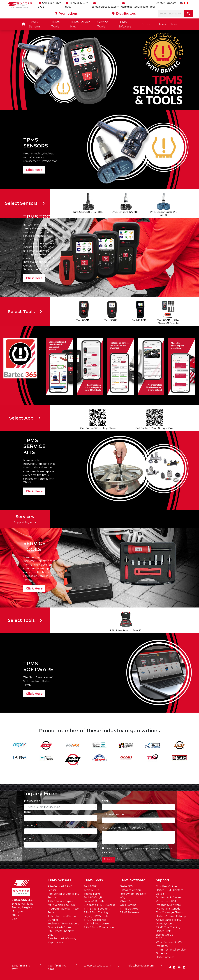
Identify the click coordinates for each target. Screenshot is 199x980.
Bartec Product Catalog (171, 916)
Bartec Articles (165, 957)
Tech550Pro (91, 890)
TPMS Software (125, 24)
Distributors (124, 14)
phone (28, 839)
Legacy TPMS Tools (96, 916)
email (105, 801)
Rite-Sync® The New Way (61, 933)
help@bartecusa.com (140, 966)
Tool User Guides (167, 886)
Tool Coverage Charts (169, 912)
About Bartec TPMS (168, 920)
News (162, 24)
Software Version (130, 890)
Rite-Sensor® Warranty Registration (62, 940)
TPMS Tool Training (96, 912)
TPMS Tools (56, 24)
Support (148, 24)
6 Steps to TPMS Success (99, 905)
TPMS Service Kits (80, 24)
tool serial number (113, 814)
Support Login (25, 522)
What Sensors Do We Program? (169, 944)
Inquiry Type (32, 801)
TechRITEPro (92, 894)
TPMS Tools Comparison (99, 927)
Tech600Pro (92, 886)
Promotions (66, 14)
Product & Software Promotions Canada (168, 907)
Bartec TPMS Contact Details (169, 892)
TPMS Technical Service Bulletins (171, 952)
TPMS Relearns (129, 912)
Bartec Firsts (164, 931)
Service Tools (103, 24)
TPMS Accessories (95, 920)
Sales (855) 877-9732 (21, 968)
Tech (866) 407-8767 (58, 968)
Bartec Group (165, 935)
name (28, 812)
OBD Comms (128, 905)
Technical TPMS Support (63, 924)
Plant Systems (165, 924)
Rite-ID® (125, 901)
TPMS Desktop (129, 909)
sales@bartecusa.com (97, 966)
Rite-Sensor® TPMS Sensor (60, 888)
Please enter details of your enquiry (124, 828)
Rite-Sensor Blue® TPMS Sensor (63, 896)
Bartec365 (126, 886)
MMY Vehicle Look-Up (61, 905)
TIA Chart (162, 938)
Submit (108, 859)
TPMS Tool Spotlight (97, 909)
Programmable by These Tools (63, 911)
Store (173, 24)
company (30, 825)
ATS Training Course (96, 924)
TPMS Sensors (35, 24)
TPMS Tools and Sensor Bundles (62, 918)
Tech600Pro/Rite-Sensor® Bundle (95, 899)
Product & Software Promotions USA (168, 899)
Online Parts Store (59, 927)
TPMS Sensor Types (60, 901)
